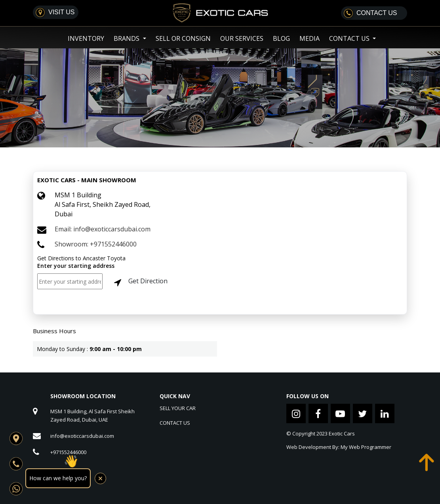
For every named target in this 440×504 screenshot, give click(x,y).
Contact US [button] (350, 38)
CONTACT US (175, 423)
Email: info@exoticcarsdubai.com (103, 229)
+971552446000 (68, 452)
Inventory (86, 38)
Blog (281, 38)
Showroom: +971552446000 (96, 244)
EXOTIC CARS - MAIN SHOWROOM (87, 180)
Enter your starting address (76, 266)
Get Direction (139, 282)
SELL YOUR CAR (178, 408)
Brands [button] (127, 38)
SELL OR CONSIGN (183, 38)
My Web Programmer (366, 447)
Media (310, 38)
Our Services (242, 38)
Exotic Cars (342, 433)
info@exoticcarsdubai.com (82, 436)
